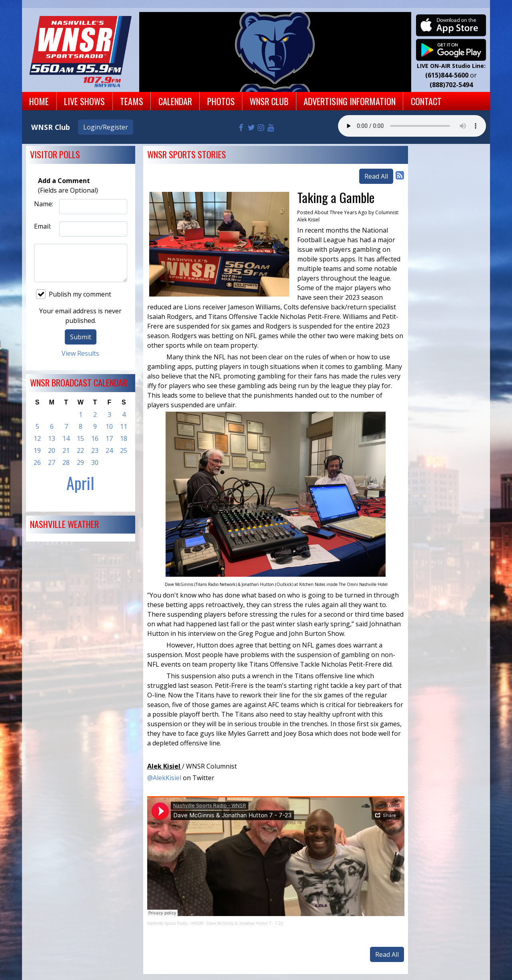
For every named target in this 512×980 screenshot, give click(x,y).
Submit (81, 337)
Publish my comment (74, 294)
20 (52, 450)
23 (95, 450)
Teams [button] (132, 101)
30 (95, 462)
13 (52, 438)
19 (37, 450)
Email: (43, 226)
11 (124, 426)
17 (109, 438)
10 (109, 426)
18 (124, 438)
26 (37, 462)
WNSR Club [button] (269, 101)
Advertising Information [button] (350, 101)
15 (80, 438)
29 (80, 462)
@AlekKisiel (164, 778)
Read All (376, 176)
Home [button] (39, 101)
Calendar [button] (175, 101)
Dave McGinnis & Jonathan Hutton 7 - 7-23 (245, 923)
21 (66, 450)
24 (109, 450)
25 (124, 450)
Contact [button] (426, 101)
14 (66, 438)
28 (66, 462)
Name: (44, 204)
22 (80, 450)
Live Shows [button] (84, 101)
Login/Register (106, 127)
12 (37, 438)
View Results (80, 353)
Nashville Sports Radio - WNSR (175, 923)
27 (52, 462)
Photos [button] (221, 101)
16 (95, 438)
